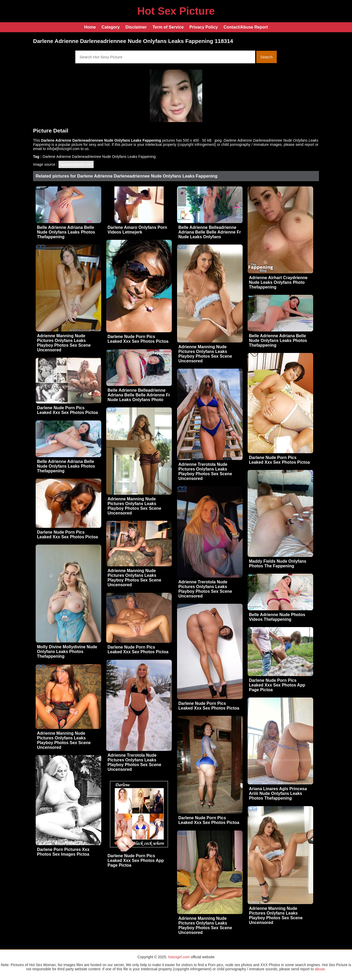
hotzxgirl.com (179, 957)
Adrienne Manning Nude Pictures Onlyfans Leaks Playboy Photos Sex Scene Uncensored (64, 343)
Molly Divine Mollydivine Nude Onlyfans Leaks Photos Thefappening (67, 652)
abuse (320, 969)
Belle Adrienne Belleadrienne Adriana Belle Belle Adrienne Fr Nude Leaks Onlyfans (210, 232)
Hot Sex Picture (176, 11)
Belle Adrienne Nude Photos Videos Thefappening (277, 617)
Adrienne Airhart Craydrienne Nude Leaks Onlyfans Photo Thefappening (278, 282)
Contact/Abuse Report (246, 27)
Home (90, 27)
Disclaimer (136, 27)
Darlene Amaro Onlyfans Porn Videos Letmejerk (137, 230)
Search (266, 57)
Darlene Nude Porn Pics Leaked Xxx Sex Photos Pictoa (138, 339)
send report (305, 145)
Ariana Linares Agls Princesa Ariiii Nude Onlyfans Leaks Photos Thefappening (278, 793)
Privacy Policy (204, 27)
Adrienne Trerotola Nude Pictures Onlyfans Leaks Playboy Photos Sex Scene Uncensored (205, 471)
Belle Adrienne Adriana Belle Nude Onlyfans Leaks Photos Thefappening (66, 232)
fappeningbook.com (76, 164)
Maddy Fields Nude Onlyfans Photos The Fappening (278, 564)
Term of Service (168, 27)
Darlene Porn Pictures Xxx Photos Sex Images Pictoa (63, 852)
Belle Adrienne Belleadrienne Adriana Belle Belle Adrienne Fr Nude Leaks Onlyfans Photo (139, 395)
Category (111, 27)
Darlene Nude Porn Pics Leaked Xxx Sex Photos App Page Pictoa (277, 685)
